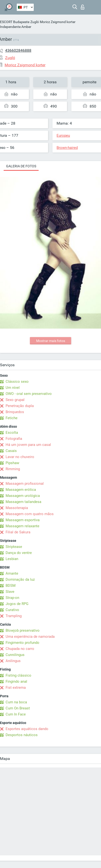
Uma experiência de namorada (30, 637)
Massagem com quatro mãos (30, 514)
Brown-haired (67, 148)
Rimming (13, 469)
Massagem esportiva (23, 520)
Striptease (14, 547)
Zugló (35, 22)
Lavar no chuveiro (20, 457)
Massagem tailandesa (23, 502)
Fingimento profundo (22, 643)
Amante (12, 573)
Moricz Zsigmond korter (58, 22)
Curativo (12, 610)
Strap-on (12, 598)
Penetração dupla (20, 406)
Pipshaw (12, 463)
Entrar (83, 7)
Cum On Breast (18, 708)
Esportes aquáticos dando (27, 729)
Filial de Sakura (18, 532)
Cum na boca (16, 702)
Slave (10, 592)
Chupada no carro (20, 649)
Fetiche (12, 418)
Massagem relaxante (22, 526)
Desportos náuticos (22, 735)
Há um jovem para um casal (28, 445)
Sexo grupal (15, 400)
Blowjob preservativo (23, 630)
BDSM (11, 586)
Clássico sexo (17, 382)
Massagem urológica (23, 496)
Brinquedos (15, 412)
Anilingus (13, 661)
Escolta (12, 433)
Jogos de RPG (17, 604)
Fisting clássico (18, 675)
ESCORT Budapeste (15, 22)
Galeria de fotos (21, 166)
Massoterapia (17, 508)
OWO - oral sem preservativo (29, 394)
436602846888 (18, 50)
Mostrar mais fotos (51, 341)
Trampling (14, 616)
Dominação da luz (20, 579)
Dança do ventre (19, 553)
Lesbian (12, 559)
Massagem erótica (21, 490)
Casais (11, 451)
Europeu (63, 136)
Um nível (13, 388)
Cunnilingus (15, 655)
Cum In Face (16, 714)
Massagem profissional (25, 484)
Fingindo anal (16, 681)
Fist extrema (16, 688)
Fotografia (14, 439)
